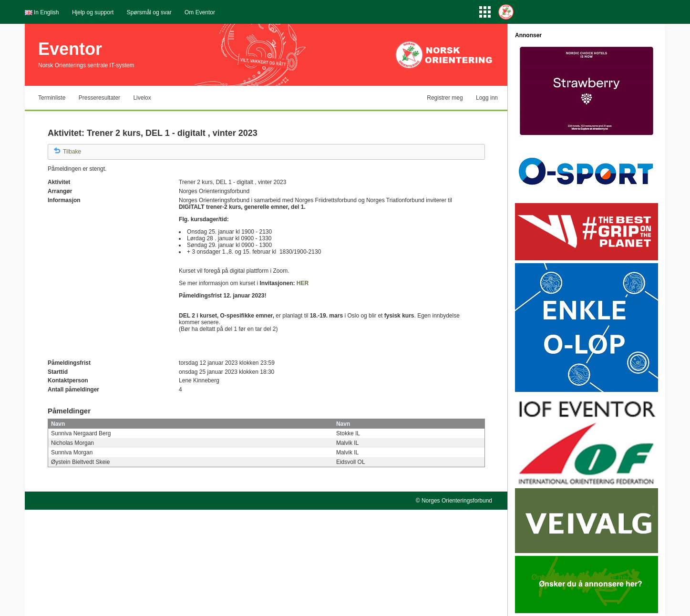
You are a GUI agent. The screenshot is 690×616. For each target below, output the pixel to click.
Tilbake (72, 152)
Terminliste (52, 98)
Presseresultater (99, 98)
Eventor (70, 49)
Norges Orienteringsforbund (457, 501)
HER (303, 283)
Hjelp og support (93, 12)
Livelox (142, 98)
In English (46, 12)
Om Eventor (200, 12)
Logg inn (487, 98)
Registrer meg (445, 98)
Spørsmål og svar (149, 12)
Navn (58, 424)
